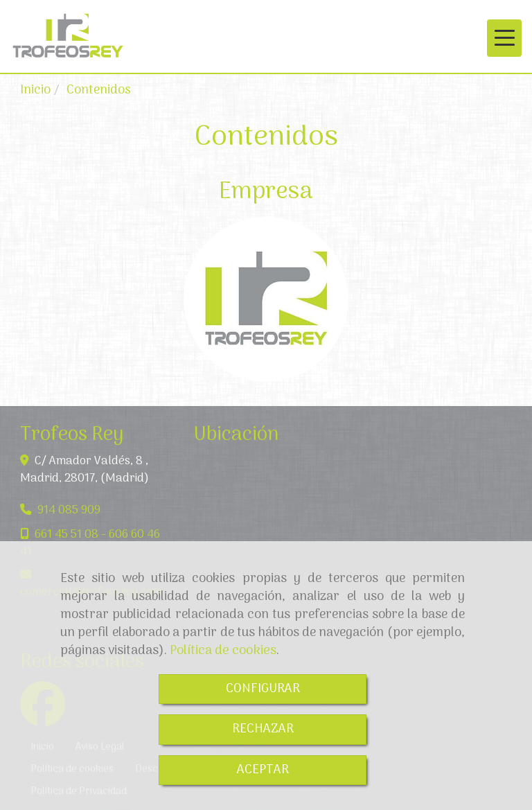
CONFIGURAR (263, 689)
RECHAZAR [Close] (263, 729)
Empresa (266, 192)
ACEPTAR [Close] (263, 770)
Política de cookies (223, 651)
